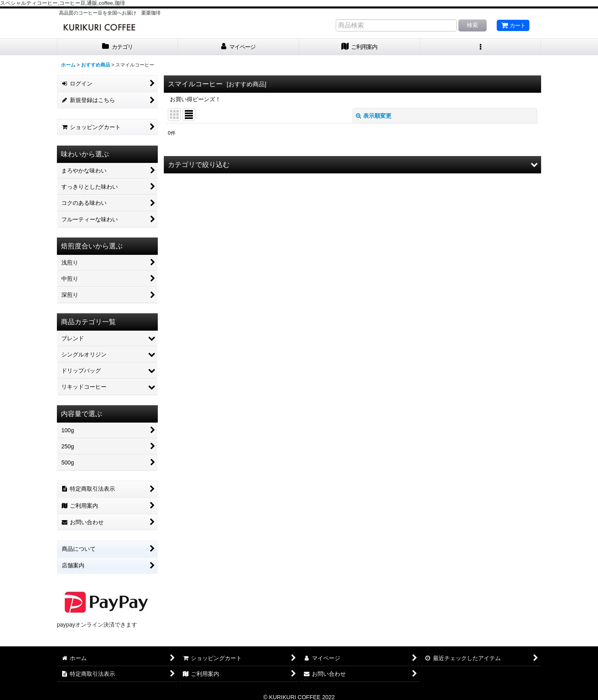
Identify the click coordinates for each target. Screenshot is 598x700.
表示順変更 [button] (374, 116)
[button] (481, 47)
